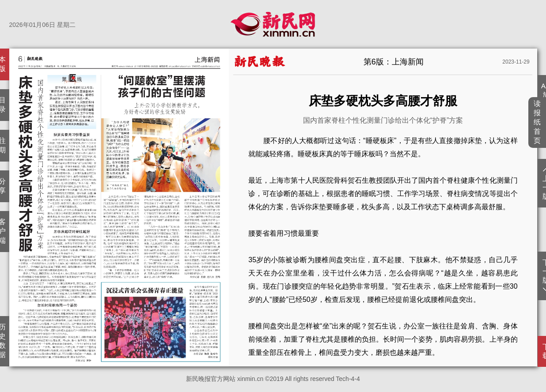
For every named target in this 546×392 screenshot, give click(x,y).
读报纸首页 (537, 122)
